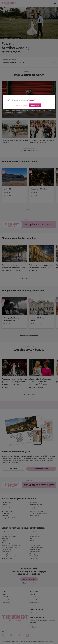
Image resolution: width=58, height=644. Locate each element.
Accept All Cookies (35, 105)
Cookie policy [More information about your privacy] (31, 100)
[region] (29, 102)
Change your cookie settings (21, 105)
